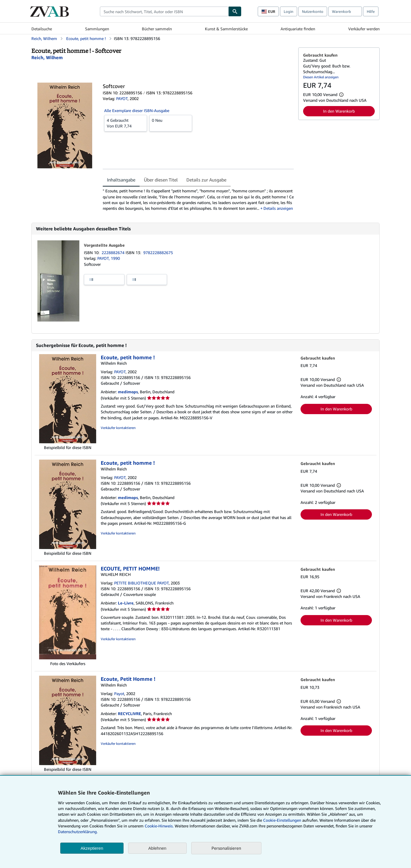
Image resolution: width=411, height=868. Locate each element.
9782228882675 (158, 253)
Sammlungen (97, 29)
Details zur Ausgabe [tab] (206, 180)
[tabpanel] (198, 200)
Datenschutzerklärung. (78, 832)
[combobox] (164, 11)
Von (126, 123)
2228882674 (114, 253)
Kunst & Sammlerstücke (226, 29)
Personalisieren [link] (226, 848)
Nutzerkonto (313, 11)
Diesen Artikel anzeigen (321, 77)
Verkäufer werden (364, 29)
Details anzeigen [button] (278, 208)
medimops (128, 392)
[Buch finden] (235, 11)
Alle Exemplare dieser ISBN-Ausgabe (137, 110)
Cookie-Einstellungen (282, 820)
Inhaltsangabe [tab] (121, 180)
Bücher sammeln (157, 29)
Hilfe (371, 11)
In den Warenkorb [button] (339, 111)
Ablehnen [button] (157, 848)
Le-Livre (126, 603)
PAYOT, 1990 (109, 258)
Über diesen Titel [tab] (161, 180)
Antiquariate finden (298, 29)
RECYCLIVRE (129, 714)
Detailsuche (42, 29)
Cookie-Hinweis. (159, 826)
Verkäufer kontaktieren (118, 428)
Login (289, 11)
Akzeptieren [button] (92, 848)
